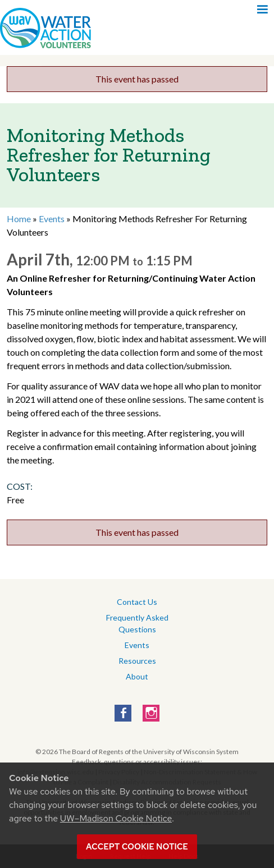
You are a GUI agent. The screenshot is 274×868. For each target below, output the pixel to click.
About (137, 676)
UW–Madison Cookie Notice (116, 818)
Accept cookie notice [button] (137, 847)
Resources (137, 661)
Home (19, 219)
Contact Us (137, 602)
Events (52, 219)
